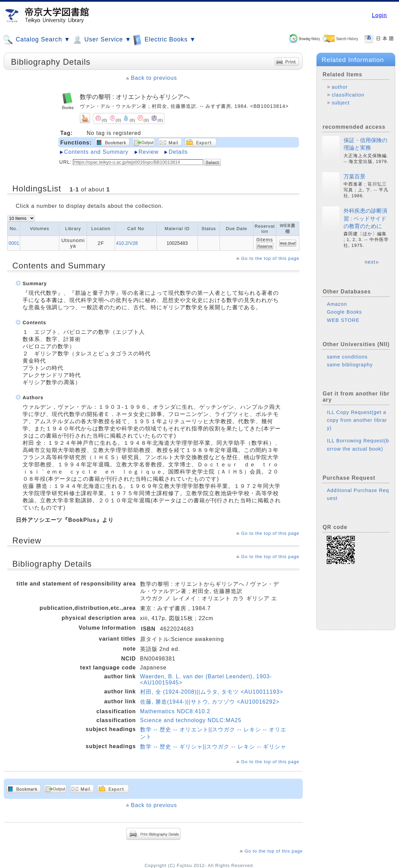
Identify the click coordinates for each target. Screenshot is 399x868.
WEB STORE (343, 320)
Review (149, 152)
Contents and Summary (96, 152)
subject (341, 103)
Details (178, 152)
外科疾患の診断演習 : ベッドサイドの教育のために (365, 218)
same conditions (347, 357)
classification (348, 95)
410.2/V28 (127, 243)
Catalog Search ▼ (36, 40)
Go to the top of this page (270, 258)
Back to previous (154, 78)
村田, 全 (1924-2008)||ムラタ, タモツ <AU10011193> (212, 692)
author (340, 87)
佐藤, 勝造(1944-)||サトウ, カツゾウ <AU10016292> (210, 702)
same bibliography (350, 365)
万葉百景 (354, 177)
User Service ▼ (102, 40)
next (370, 262)
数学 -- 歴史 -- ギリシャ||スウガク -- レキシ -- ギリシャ (213, 747)
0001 (14, 243)
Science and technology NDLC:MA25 (191, 720)
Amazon (337, 304)
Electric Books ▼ (164, 40)
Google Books (344, 312)
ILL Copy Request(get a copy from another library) (357, 420)
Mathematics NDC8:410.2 (175, 711)
